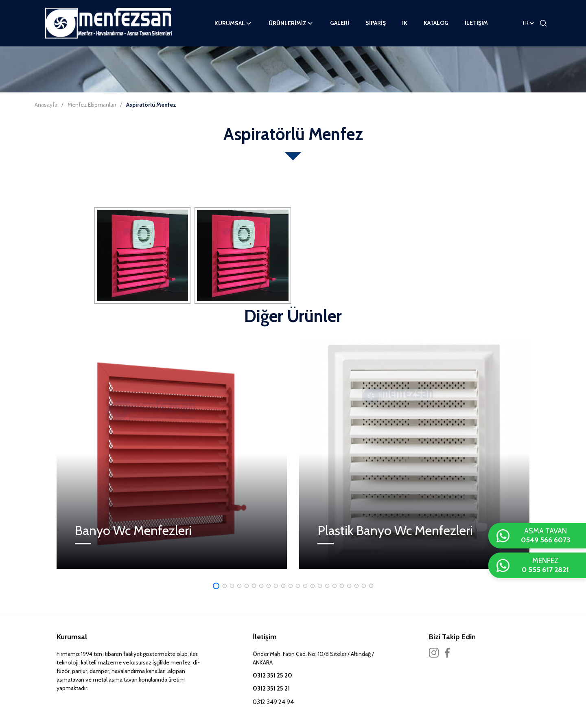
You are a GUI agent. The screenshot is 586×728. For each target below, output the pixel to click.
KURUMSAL (233, 23)
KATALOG (436, 23)
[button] (216, 586)
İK (405, 23)
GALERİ (340, 23)
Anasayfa (46, 105)
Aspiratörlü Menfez (151, 105)
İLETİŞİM (476, 23)
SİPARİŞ (376, 23)
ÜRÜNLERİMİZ (291, 23)
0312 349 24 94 (273, 702)
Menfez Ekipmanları (92, 105)
